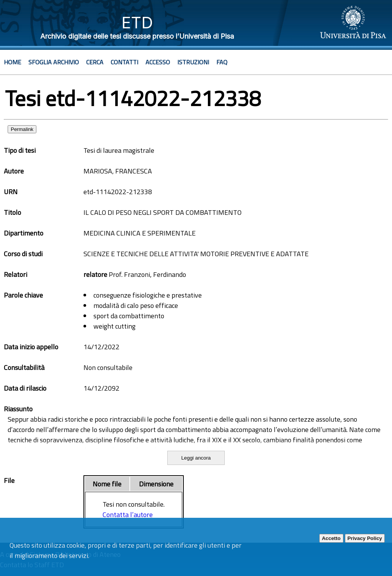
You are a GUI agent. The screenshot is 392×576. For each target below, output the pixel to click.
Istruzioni (193, 62)
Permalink (22, 129)
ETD (137, 22)
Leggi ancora (196, 458)
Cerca (95, 62)
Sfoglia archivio (54, 62)
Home (12, 62)
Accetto (331, 538)
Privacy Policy (365, 538)
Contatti (124, 62)
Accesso (158, 62)
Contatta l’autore (128, 515)
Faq (222, 62)
